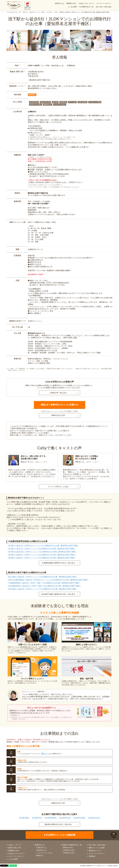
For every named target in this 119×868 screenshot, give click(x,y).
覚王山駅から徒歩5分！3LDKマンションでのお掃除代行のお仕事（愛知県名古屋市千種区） (43, 589)
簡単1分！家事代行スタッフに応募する (59, 405)
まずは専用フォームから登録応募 (59, 835)
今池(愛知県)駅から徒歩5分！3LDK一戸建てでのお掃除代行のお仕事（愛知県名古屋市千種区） (44, 583)
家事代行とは (59, 3)
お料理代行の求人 (69, 853)
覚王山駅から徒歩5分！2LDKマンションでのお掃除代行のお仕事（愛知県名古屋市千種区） (43, 577)
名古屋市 (49, 12)
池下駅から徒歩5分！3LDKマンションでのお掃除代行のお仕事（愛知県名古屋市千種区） (42, 558)
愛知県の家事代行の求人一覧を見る (58, 824)
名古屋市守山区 (65, 818)
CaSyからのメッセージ (86, 3)
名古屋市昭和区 (51, 818)
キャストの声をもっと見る (58, 487)
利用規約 (92, 856)
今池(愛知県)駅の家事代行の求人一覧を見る (58, 563)
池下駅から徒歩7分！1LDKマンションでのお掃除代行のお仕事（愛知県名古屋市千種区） (42, 549)
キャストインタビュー (104, 3)
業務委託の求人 (71, 3)
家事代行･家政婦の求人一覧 (72, 845)
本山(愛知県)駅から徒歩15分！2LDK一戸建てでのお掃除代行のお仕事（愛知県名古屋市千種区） (45, 586)
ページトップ (114, 836)
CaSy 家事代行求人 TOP (14, 12)
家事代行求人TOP (58, 415)
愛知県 (43, 12)
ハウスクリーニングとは (44, 853)
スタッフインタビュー (16, 856)
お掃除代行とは (41, 848)
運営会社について (95, 851)
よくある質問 (73, 7)
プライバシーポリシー (97, 853)
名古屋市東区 (24, 818)
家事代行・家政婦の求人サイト (14, 5)
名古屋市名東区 (80, 818)
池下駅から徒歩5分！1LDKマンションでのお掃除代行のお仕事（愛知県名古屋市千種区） (42, 555)
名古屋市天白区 (94, 818)
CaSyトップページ (15, 845)
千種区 (56, 12)
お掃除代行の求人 (69, 850)
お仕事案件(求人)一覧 (86, 7)
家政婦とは (40, 855)
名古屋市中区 (37, 818)
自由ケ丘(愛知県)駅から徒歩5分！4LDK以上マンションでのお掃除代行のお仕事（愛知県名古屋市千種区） (49, 580)
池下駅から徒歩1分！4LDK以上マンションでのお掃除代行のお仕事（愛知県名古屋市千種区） (44, 546)
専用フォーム (45, 754)
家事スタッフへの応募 (97, 848)
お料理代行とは (41, 850)
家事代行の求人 (68, 848)
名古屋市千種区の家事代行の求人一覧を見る (58, 594)
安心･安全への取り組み (104, 7)
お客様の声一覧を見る (58, 393)
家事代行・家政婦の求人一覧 (31, 12)
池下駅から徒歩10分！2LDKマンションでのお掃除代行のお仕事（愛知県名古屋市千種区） (43, 552)
